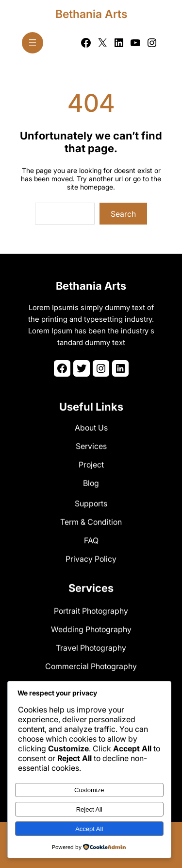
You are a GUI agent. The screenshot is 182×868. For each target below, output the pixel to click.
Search (123, 214)
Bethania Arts (91, 14)
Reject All (89, 809)
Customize (89, 790)
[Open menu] (33, 43)
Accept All (89, 829)
